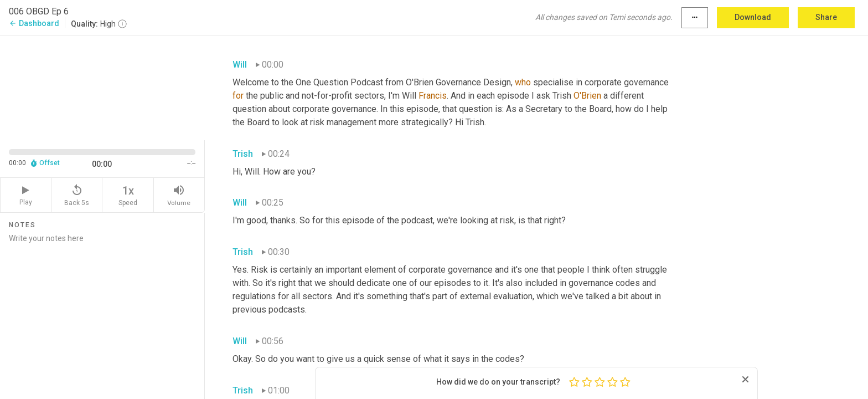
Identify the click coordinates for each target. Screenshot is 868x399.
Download (753, 17)
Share (826, 17)
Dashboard (34, 23)
